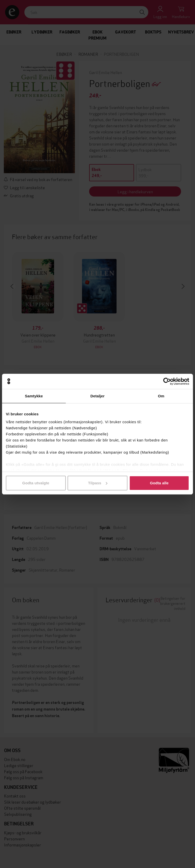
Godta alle (159, 483)
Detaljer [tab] (97, 396)
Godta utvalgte (36, 483)
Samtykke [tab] (34, 396)
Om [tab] (161, 396)
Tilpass (98, 483)
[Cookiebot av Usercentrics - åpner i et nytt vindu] (167, 381)
